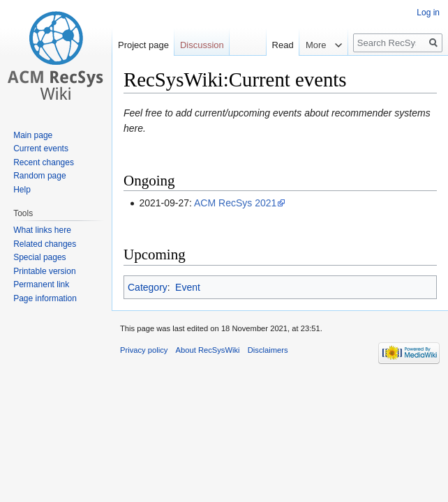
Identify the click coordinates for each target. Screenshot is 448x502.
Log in (428, 13)
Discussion (202, 45)
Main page (33, 135)
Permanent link (41, 284)
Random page (39, 176)
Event (188, 287)
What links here (42, 230)
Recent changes (44, 162)
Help (22, 190)
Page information (45, 298)
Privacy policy (144, 350)
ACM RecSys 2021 (235, 203)
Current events (41, 149)
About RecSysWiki (208, 350)
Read (274, 45)
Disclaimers (268, 350)
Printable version (44, 271)
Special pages (39, 257)
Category (148, 287)
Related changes (45, 244)
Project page (143, 45)
